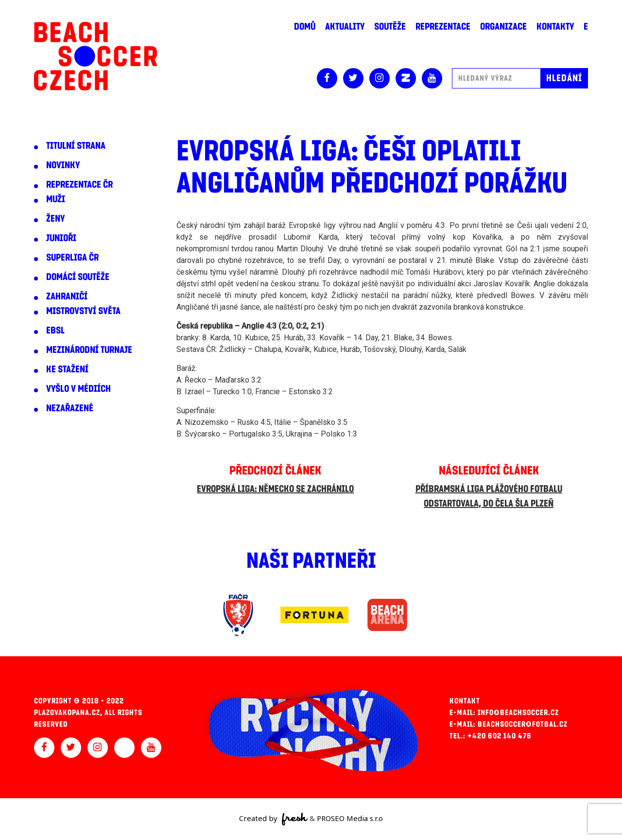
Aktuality (345, 27)
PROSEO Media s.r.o (350, 818)
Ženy (55, 219)
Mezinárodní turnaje (89, 350)
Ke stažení (67, 369)
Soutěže (390, 27)
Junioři (61, 238)
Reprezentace (443, 27)
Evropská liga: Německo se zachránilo (275, 489)
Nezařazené (70, 408)
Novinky (63, 165)
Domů (305, 27)
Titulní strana (76, 146)
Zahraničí (67, 297)
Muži (56, 199)
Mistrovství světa (83, 311)
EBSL (55, 331)
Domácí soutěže (78, 277)
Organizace (503, 27)
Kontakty (555, 27)
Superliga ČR (72, 258)
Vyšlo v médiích (78, 389)
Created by (273, 819)
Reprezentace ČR (79, 185)
